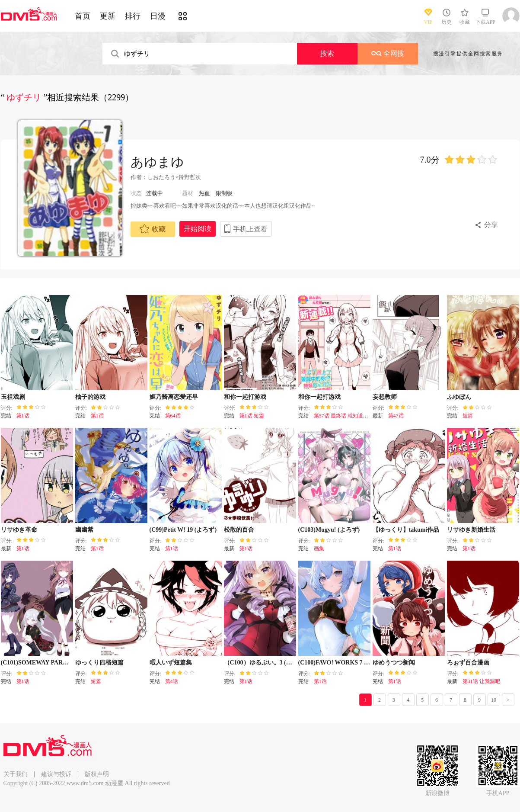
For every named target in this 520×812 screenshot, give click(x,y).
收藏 (153, 229)
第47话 (396, 416)
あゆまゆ (157, 162)
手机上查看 (250, 229)
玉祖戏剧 (13, 397)
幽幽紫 (84, 530)
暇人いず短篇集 (171, 663)
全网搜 (388, 53)
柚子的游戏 (90, 397)
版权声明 (97, 774)
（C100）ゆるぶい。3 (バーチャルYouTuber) (284, 663)
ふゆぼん (459, 397)
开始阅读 (198, 229)
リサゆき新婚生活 (471, 530)
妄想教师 (385, 397)
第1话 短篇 (252, 416)
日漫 (158, 16)
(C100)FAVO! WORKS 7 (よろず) (342, 663)
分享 (491, 225)
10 (494, 700)
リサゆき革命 (19, 530)
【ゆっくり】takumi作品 (406, 530)
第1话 (23, 416)
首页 (83, 16)
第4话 (172, 681)
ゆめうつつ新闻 (394, 663)
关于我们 (16, 774)
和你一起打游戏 (245, 397)
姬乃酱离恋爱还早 (174, 397)
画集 (319, 549)
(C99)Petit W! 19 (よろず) (183, 530)
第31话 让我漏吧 (481, 681)
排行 (133, 16)
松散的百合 (239, 530)
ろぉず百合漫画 (468, 663)
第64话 (173, 416)
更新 (108, 16)
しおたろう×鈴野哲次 (174, 177)
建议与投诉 (56, 774)
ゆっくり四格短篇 (99, 663)
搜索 (327, 53)
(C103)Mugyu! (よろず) (329, 530)
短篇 (468, 416)
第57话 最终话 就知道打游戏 (346, 416)
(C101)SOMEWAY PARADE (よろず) (50, 663)
